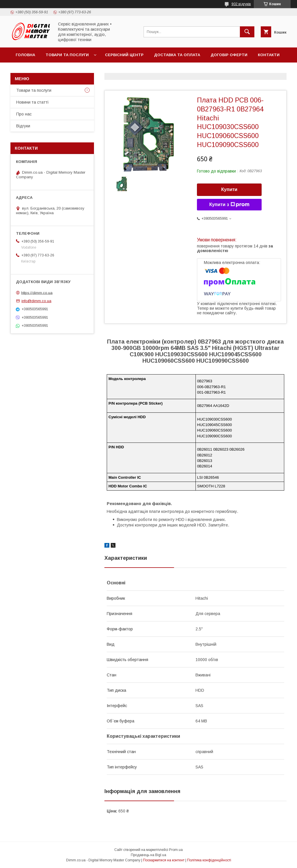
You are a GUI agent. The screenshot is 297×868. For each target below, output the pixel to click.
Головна (25, 55)
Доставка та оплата (177, 55)
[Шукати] (247, 32)
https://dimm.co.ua (37, 292)
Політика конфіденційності (209, 860)
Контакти (269, 55)
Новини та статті (32, 102)
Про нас (24, 114)
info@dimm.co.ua (36, 301)
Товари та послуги (67, 55)
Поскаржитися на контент (164, 860)
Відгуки (23, 126)
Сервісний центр (124, 55)
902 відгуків (241, 4)
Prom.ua (176, 850)
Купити (229, 189)
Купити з (229, 205)
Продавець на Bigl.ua (148, 855)
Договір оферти (229, 55)
